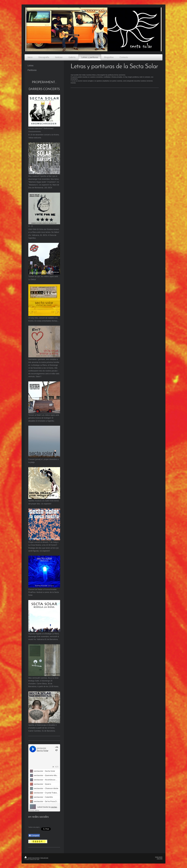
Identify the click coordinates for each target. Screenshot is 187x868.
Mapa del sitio (44, 858)
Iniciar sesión (159, 857)
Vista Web (160, 859)
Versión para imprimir (32, 858)
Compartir (34, 836)
